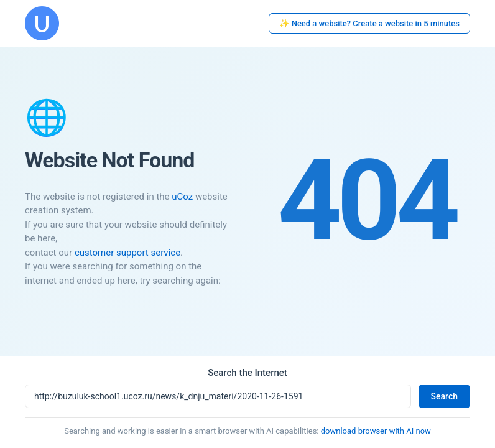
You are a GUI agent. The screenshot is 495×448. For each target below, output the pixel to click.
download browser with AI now (376, 431)
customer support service (127, 253)
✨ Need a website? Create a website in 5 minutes (369, 23)
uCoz (182, 197)
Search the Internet (247, 373)
